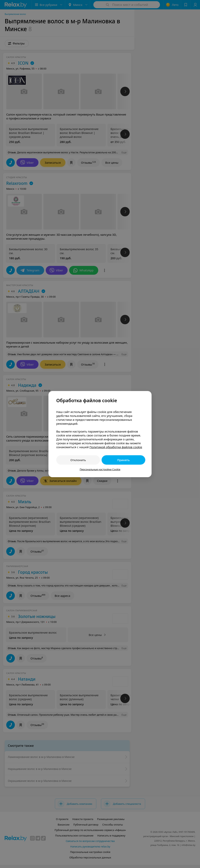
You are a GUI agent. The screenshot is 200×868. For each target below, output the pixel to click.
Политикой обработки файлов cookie (116, 447)
